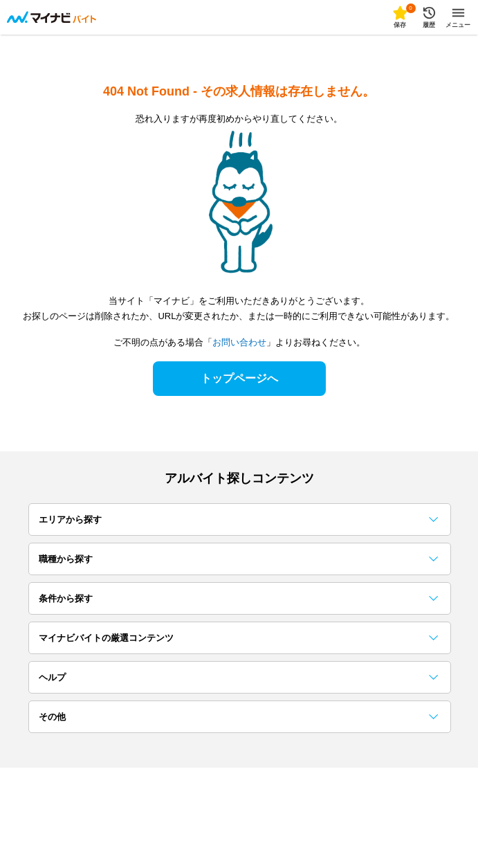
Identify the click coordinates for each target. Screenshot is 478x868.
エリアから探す (238, 519)
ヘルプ (238, 677)
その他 (238, 717)
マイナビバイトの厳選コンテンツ (238, 638)
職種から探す (238, 559)
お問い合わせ (239, 342)
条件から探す (238, 598)
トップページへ (239, 378)
